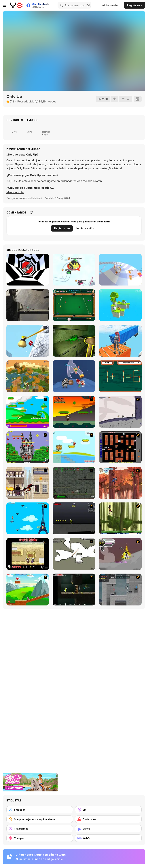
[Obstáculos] (108, 819)
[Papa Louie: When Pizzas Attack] (28, 554)
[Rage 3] (120, 554)
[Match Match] (120, 376)
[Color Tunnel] (28, 270)
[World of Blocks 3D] (28, 376)
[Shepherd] (28, 305)
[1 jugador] (40, 810)
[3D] (108, 810)
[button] (15, 192)
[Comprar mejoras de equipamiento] (40, 819)
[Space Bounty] (74, 483)
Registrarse (134, 5)
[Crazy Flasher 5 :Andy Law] (74, 590)
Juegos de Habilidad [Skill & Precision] (31, 198)
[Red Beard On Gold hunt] (74, 447)
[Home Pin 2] (74, 376)
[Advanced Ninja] (74, 554)
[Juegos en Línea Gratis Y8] (16, 5)
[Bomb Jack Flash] (28, 447)
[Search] (61, 5)
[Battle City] (120, 447)
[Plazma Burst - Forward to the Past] (120, 590)
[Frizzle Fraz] (28, 590)
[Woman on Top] (28, 518)
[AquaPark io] (120, 270)
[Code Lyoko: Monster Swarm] (120, 518)
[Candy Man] (28, 412)
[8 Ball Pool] (74, 305)
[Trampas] (40, 838)
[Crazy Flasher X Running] (74, 518)
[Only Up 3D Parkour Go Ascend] (120, 341)
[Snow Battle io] (74, 270)
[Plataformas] (40, 829)
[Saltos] (108, 829)
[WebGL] (108, 838)
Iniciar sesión (110, 5)
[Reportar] (126, 99)
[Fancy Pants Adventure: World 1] (120, 412)
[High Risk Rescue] (28, 483)
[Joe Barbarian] (74, 412)
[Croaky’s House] (74, 341)
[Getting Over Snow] (28, 341)
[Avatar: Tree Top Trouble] (120, 483)
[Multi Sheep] (120, 305)
